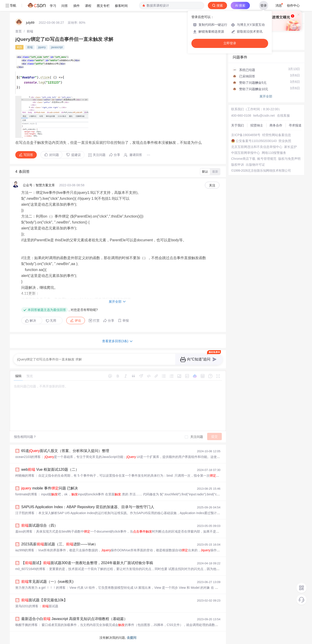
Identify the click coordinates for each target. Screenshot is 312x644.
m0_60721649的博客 (30, 569)
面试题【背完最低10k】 (44, 600)
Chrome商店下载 (243, 159)
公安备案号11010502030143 (256, 141)
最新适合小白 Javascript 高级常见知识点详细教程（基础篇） (74, 619)
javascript (57, 47)
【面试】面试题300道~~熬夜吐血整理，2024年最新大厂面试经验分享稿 (87, 563)
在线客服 (283, 116)
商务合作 (276, 125)
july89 (30, 23)
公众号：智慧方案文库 (39, 185)
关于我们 (238, 125)
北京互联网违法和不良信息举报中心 (257, 147)
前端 (30, 31)
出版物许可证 (255, 165)
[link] (19, 31)
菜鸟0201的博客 (27, 606)
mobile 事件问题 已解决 (50, 488)
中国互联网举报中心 (246, 153)
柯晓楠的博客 (25, 476)
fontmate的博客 (26, 494)
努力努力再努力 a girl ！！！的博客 (40, 588)
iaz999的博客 (25, 550)
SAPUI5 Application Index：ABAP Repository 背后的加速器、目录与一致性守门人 (88, 507)
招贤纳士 (257, 125)
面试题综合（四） (40, 525)
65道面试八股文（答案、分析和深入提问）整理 (65, 451)
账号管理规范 (267, 159)
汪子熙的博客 (25, 513)
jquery (42, 47)
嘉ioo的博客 (24, 531)
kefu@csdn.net (264, 116)
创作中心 (293, 5)
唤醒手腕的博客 (26, 625)
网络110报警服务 (274, 153)
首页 (19, 31)
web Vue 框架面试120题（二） (50, 469)
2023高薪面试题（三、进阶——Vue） (59, 544)
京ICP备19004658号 (246, 135)
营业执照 (285, 141)
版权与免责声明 (289, 159)
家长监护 (291, 147)
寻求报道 (295, 125)
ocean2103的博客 (28, 457)
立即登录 (230, 43)
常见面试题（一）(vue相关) (47, 582)
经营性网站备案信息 (277, 135)
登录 (264, 5)
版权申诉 (238, 165)
